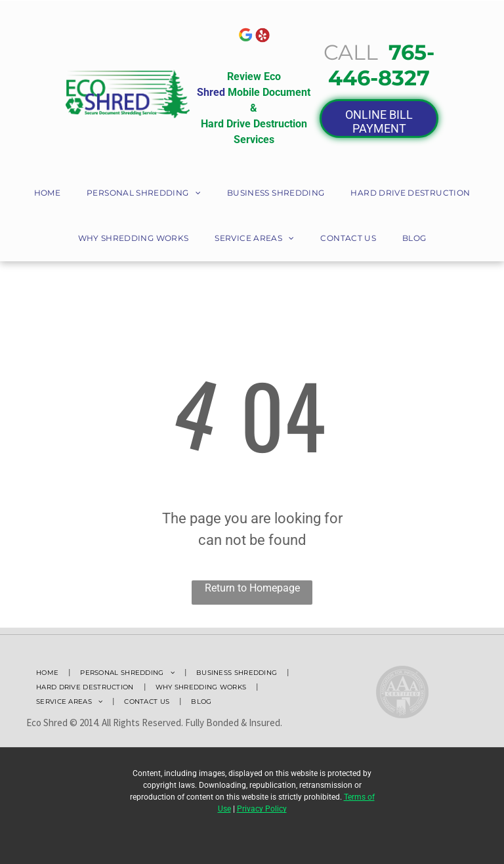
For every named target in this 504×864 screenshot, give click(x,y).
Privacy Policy (262, 809)
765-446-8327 (381, 65)
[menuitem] (47, 194)
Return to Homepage (252, 588)
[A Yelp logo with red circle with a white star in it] (262, 35)
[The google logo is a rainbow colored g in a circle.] (245, 35)
